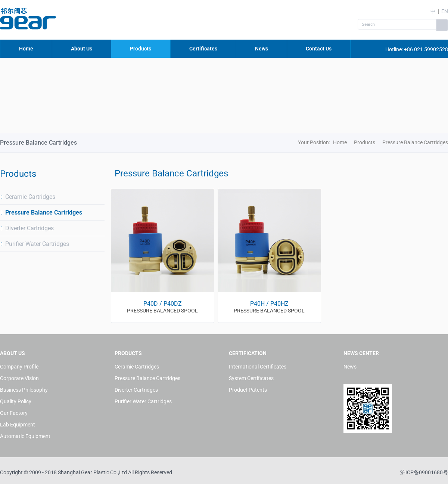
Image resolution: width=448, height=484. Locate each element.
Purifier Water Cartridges (35, 244)
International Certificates (258, 367)
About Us (82, 49)
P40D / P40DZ (163, 304)
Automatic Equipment (25, 436)
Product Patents (248, 390)
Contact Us (319, 49)
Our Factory (14, 413)
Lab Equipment (18, 425)
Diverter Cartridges (27, 228)
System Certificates (251, 378)
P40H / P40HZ (269, 304)
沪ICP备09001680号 (424, 472)
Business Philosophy (24, 390)
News (262, 49)
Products (141, 49)
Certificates (203, 49)
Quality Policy (16, 401)
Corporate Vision (19, 378)
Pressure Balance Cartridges (41, 212)
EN (445, 11)
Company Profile (19, 367)
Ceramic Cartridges (28, 197)
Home (26, 49)
